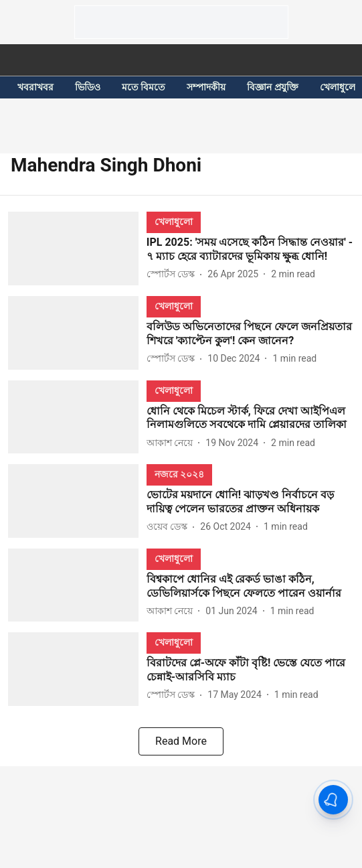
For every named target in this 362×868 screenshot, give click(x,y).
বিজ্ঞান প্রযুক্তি (272, 87)
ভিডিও (88, 87)
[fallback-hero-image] (77, 248)
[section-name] (174, 221)
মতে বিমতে (144, 87)
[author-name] (173, 274)
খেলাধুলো (339, 87)
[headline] (250, 250)
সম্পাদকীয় (206, 87)
